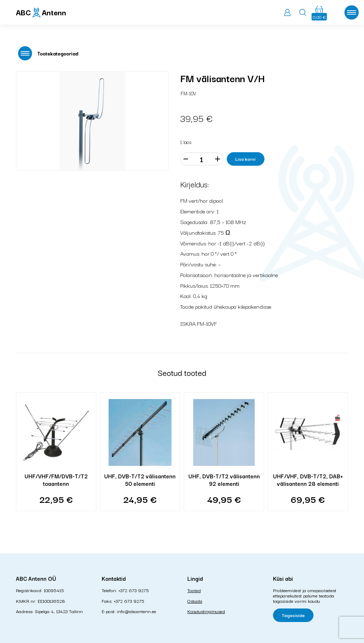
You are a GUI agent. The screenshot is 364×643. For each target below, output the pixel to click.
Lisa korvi (245, 159)
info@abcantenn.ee (136, 611)
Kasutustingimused (206, 611)
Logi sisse (287, 12)
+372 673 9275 (134, 590)
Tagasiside (293, 615)
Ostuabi (195, 601)
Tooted (194, 590)
